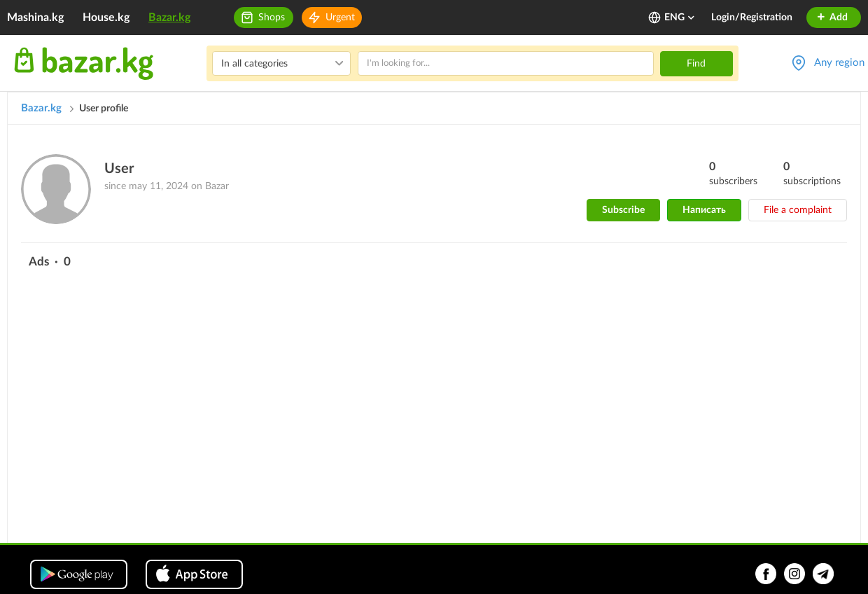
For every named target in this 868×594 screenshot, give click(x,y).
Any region (839, 63)
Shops (272, 18)
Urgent (340, 18)
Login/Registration (752, 18)
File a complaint (798, 210)
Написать (704, 210)
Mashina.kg (35, 18)
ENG (680, 18)
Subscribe (623, 210)
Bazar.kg (169, 18)
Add (832, 18)
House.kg (106, 18)
